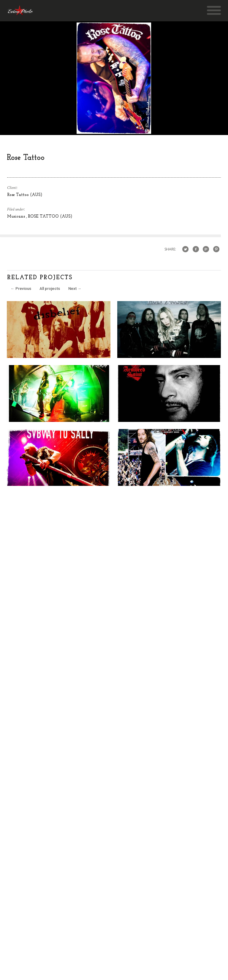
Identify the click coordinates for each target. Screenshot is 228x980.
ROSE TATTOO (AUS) (50, 217)
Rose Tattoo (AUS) (25, 195)
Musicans (17, 217)
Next (75, 289)
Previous (21, 289)
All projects (50, 289)
